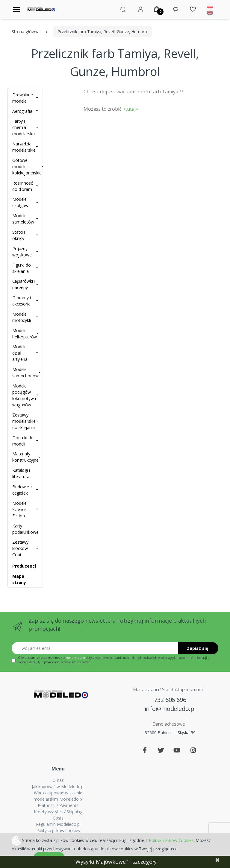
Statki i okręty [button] (19, 235)
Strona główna (26, 32)
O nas (58, 780)
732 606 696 (170, 700)
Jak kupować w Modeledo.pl (58, 786)
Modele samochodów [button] (25, 373)
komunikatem (75, 658)
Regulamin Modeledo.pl (58, 824)
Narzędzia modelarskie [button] (24, 147)
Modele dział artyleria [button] (20, 353)
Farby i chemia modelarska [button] (24, 127)
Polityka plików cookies (58, 830)
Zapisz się (198, 648)
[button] (123, 9)
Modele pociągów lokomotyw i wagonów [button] (24, 395)
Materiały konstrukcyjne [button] (25, 457)
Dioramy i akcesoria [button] (22, 301)
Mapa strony (19, 579)
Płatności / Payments (58, 805)
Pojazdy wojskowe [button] (22, 252)
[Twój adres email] (95, 648)
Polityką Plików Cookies (171, 840)
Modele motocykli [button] (22, 317)
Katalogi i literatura (21, 473)
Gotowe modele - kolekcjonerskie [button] (25, 167)
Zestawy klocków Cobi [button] (20, 548)
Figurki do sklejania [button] (22, 268)
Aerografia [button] (22, 111)
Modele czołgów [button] (20, 202)
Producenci (24, 566)
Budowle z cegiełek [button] (22, 490)
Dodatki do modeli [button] (23, 441)
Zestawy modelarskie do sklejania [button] (24, 421)
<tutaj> (131, 109)
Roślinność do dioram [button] (23, 186)
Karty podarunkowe (25, 529)
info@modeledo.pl (170, 709)
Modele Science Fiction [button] (19, 509)
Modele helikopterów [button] (25, 334)
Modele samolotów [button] (23, 219)
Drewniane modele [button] (23, 98)
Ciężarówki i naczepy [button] (24, 284)
